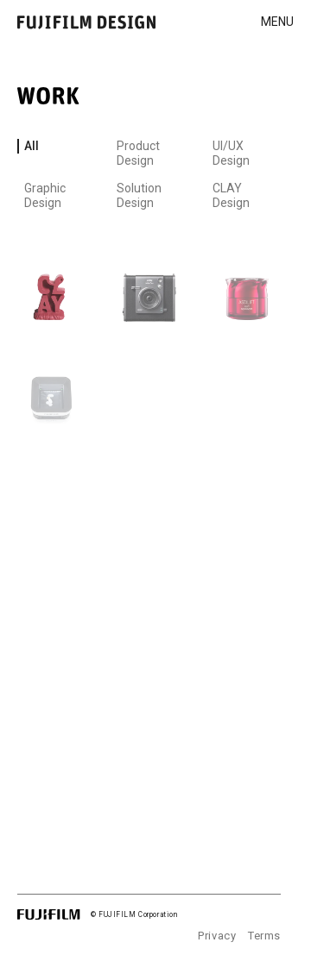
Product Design (138, 153)
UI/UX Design (231, 153)
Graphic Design (45, 195)
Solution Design (139, 195)
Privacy (217, 936)
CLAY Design (231, 195)
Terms (264, 936)
